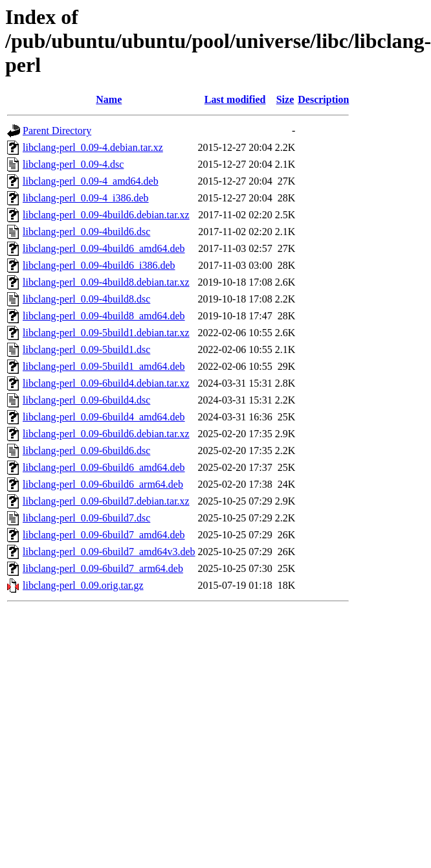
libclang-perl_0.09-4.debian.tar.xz (93, 147)
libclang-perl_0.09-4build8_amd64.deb (104, 316)
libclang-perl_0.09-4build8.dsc (86, 299)
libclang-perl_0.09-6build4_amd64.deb (104, 417)
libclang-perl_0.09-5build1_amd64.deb (104, 366)
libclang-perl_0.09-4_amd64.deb (91, 181)
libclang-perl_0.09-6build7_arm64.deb (103, 568)
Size (285, 99)
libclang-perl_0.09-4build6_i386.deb (99, 265)
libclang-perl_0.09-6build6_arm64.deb (103, 484)
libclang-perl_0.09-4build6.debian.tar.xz (106, 215)
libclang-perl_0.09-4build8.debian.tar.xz (106, 282)
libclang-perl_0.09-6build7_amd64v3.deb (109, 552)
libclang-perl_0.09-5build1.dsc (86, 349)
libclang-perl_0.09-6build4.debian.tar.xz (106, 383)
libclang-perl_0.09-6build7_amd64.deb (104, 535)
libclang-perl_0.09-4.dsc (73, 164)
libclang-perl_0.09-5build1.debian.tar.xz (106, 333)
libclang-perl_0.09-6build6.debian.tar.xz (106, 434)
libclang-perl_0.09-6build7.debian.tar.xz (106, 501)
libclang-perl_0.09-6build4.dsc (86, 400)
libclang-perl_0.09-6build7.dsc (86, 518)
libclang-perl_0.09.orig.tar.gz (83, 585)
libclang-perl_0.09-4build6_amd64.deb (104, 248)
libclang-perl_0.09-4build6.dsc (86, 232)
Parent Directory (57, 131)
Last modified (235, 99)
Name (109, 99)
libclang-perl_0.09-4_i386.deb (86, 198)
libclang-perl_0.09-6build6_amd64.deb (104, 467)
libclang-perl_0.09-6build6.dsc (86, 451)
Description (323, 99)
